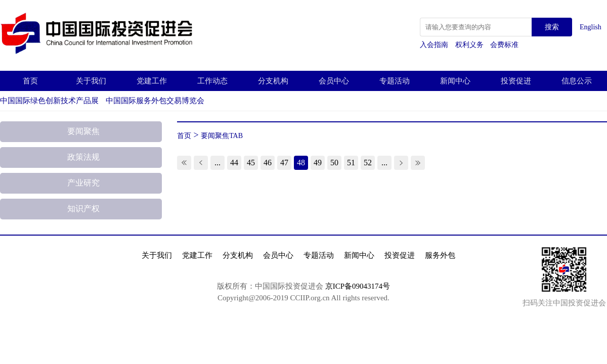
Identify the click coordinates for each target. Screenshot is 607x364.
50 (334, 163)
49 (318, 163)
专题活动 (395, 81)
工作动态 (212, 81)
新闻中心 (455, 81)
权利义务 (470, 45)
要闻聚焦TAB (222, 136)
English (591, 27)
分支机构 (273, 81)
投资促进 (516, 81)
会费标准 (504, 45)
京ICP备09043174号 (358, 286)
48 (301, 163)
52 (368, 163)
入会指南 (435, 45)
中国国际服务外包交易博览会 (155, 101)
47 (284, 163)
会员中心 (334, 81)
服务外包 (440, 255)
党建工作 (152, 81)
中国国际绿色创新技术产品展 (49, 101)
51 (351, 163)
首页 (30, 81)
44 (234, 163)
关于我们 (91, 81)
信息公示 (577, 81)
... (218, 163)
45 (251, 163)
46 (268, 163)
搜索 (552, 27)
